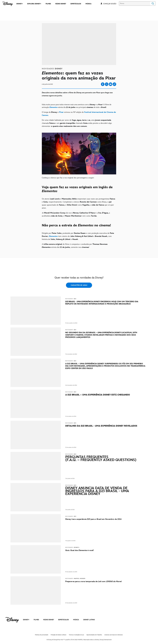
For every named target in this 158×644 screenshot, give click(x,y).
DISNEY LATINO (89, 620)
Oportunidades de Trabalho (94, 635)
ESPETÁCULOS (64, 620)
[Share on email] (111, 84)
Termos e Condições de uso (76, 635)
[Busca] (135, 3)
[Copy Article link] (114, 84)
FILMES (36, 620)
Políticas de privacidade (42, 635)
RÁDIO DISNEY (49, 620)
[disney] (12, 620)
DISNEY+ (26, 620)
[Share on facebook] (103, 84)
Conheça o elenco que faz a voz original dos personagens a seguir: (68, 178)
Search (153, 3)
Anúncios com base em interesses (114, 635)
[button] (111, 4)
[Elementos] (54, 107)
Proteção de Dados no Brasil (59, 635)
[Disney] (7, 4)
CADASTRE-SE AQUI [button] (79, 285)
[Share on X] (107, 84)
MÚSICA (76, 620)
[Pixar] (61, 112)
